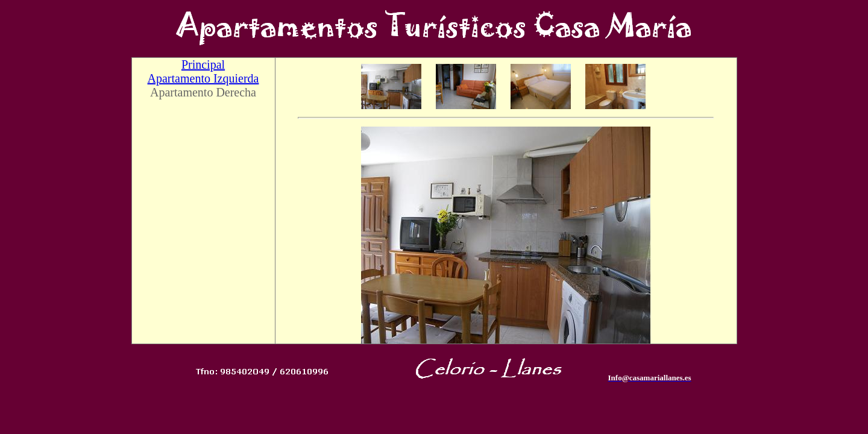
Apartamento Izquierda (203, 78)
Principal (203, 64)
